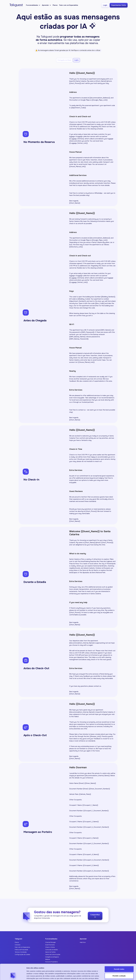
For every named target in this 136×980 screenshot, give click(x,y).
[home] (16, 5)
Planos (55, 5)
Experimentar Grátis (119, 5)
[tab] (64, 60)
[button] (33, 5)
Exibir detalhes (110, 976)
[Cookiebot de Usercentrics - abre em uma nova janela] (13, 976)
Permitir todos (119, 953)
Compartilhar (95, 917)
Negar (119, 967)
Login (105, 5)
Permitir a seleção (119, 960)
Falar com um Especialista (69, 5)
